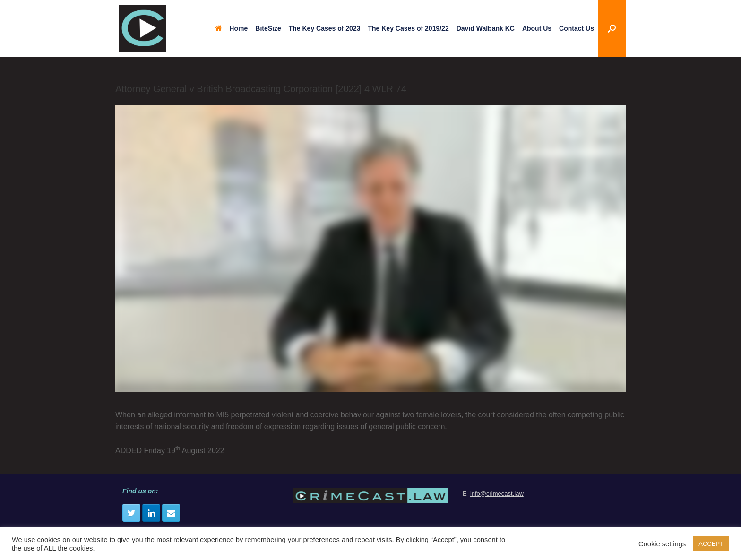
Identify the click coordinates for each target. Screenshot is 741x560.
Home (231, 28)
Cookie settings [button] (662, 544)
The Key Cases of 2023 (325, 28)
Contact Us (577, 28)
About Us (537, 28)
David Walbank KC (486, 28)
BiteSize (268, 28)
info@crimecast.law (497, 494)
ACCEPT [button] (711, 544)
